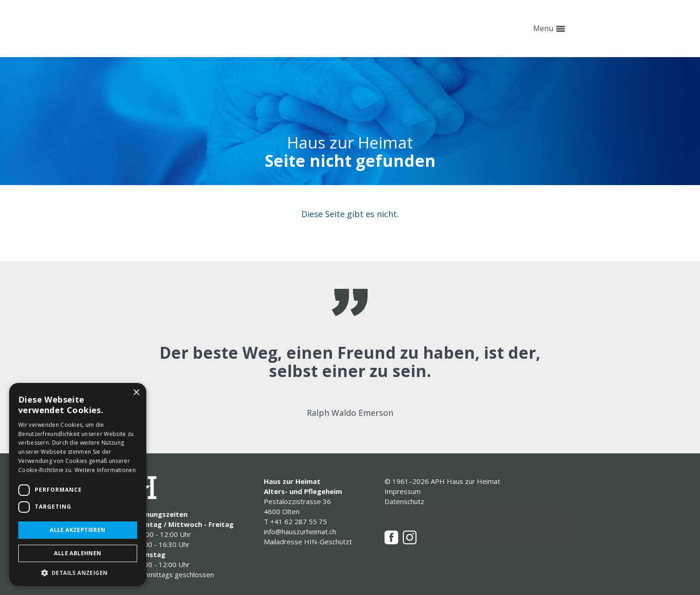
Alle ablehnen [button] (77, 553)
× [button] (136, 393)
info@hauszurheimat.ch (300, 531)
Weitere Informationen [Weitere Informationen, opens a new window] (105, 470)
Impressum (403, 491)
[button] (78, 572)
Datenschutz (404, 501)
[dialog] (78, 484)
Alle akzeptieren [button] (77, 530)
